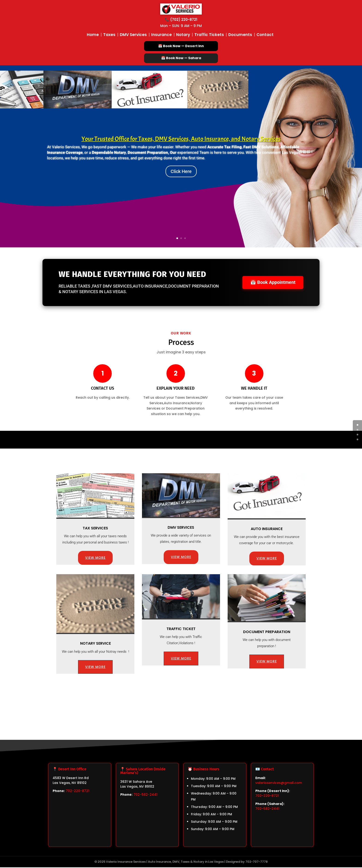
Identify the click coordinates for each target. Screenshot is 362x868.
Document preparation (267, 632)
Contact (265, 35)
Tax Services (95, 529)
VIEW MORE (95, 558)
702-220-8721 (78, 792)
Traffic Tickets (209, 35)
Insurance (161, 35)
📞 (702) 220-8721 (181, 20)
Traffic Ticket (181, 629)
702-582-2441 (145, 795)
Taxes (109, 35)
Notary (183, 35)
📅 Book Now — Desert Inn (181, 46)
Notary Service (95, 644)
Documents (240, 35)
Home (93, 35)
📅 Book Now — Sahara (181, 58)
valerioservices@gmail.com (279, 783)
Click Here (181, 172)
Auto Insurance (267, 529)
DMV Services (133, 35)
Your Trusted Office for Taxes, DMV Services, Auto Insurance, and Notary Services (181, 139)
